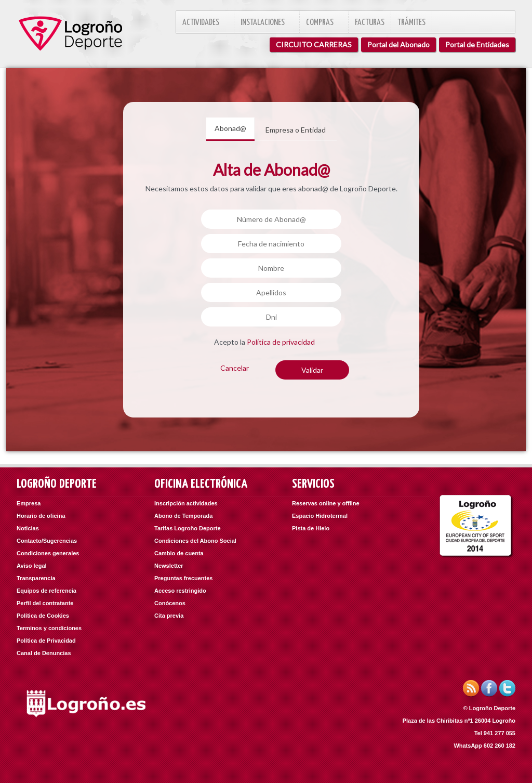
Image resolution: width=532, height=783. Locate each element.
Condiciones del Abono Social (195, 541)
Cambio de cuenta (179, 553)
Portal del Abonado (398, 44)
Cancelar (235, 368)
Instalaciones (267, 23)
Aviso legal (32, 566)
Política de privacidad (281, 342)
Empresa (29, 503)
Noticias (28, 528)
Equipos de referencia (46, 591)
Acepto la (264, 342)
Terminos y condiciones (49, 628)
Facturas (370, 23)
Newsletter (169, 566)
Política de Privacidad (46, 641)
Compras (324, 23)
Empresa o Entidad (296, 130)
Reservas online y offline (326, 503)
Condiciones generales (48, 553)
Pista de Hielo (311, 528)
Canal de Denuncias (44, 653)
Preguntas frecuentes (183, 578)
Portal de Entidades (477, 44)
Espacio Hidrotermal (320, 516)
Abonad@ (230, 128)
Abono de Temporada (183, 516)
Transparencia (36, 578)
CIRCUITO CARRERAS (314, 44)
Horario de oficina (41, 516)
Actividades (205, 23)
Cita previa (169, 616)
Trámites (411, 23)
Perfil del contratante (45, 603)
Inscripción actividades (186, 503)
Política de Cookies (43, 616)
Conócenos (170, 603)
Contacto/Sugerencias (47, 541)
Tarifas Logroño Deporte (188, 528)
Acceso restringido (180, 591)
